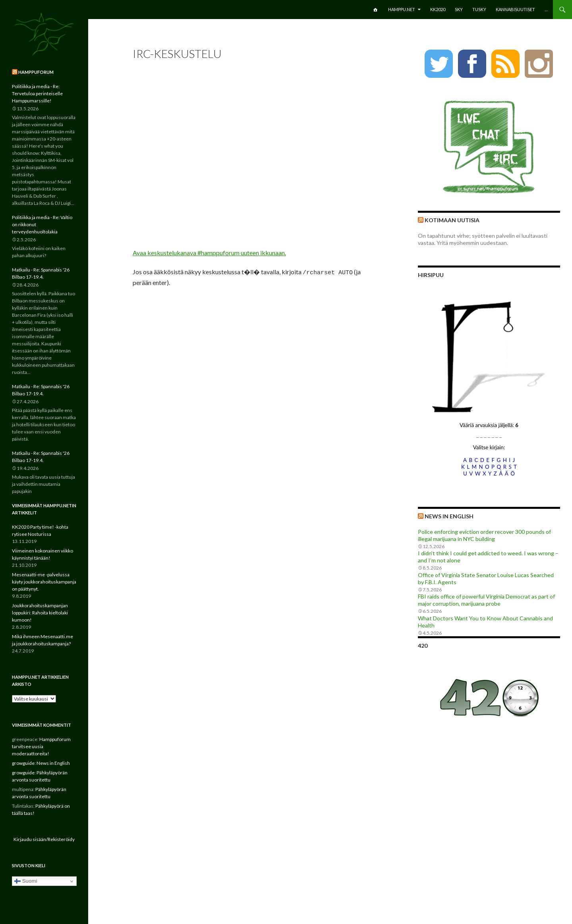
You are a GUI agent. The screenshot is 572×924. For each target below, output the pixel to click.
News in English (449, 516)
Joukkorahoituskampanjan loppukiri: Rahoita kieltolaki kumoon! (40, 613)
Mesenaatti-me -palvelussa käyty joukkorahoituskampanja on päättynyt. (44, 582)
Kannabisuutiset (515, 9)
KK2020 (438, 9)
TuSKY (479, 9)
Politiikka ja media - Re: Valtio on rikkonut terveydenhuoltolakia (42, 224)
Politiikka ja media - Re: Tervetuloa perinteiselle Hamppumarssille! (37, 93)
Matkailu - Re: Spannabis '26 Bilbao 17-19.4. (41, 273)
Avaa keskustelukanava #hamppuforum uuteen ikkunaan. (209, 253)
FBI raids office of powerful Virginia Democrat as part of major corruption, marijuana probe (486, 600)
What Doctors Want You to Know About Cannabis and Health (485, 622)
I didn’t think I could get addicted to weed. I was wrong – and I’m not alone (488, 557)
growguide (23, 763)
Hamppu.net (402, 9)
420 (423, 646)
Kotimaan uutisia (452, 220)
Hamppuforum (36, 72)
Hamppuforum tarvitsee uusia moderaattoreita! (41, 746)
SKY (459, 9)
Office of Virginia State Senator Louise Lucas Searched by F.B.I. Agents (486, 578)
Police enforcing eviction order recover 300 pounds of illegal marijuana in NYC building (484, 535)
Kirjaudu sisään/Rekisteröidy (44, 839)
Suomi (26, 881)
